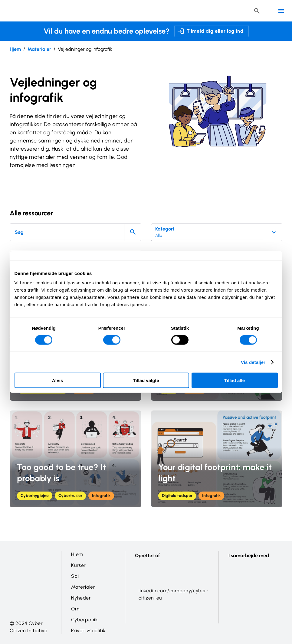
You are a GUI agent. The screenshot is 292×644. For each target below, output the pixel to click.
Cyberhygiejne (35, 496)
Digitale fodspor (177, 496)
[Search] (133, 232)
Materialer (39, 49)
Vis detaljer (253, 362)
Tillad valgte (146, 380)
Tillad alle (235, 380)
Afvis (58, 380)
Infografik (101, 496)
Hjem (15, 49)
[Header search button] (257, 11)
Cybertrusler (70, 496)
